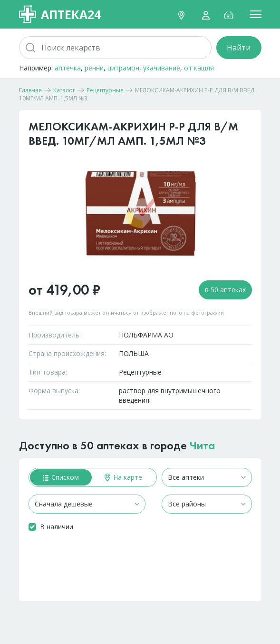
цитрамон (123, 68)
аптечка (68, 68)
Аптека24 (60, 14)
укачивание (162, 68)
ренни (94, 68)
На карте (123, 477)
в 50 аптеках (225, 290)
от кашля (199, 68)
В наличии (57, 527)
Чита (202, 445)
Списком (61, 477)
